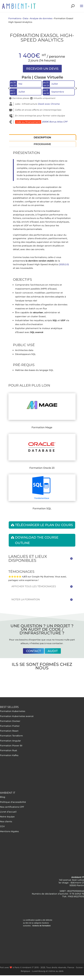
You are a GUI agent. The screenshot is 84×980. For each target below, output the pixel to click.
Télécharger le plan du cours (44, 525)
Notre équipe (7, 817)
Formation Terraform (11, 736)
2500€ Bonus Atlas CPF (55, 122)
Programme (42, 144)
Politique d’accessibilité (13, 802)
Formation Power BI (11, 746)
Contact (34, 651)
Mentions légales (9, 831)
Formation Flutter (10, 726)
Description (42, 137)
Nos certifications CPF (12, 807)
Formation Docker (10, 721)
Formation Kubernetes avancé (17, 716)
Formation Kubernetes (13, 711)
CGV (2, 826)
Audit (53, 651)
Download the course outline (37, 540)
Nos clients (6, 821)
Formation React (9, 731)
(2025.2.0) (64, 264)
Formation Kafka (9, 755)
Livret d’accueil (8, 812)
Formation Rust (9, 750)
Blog (3, 797)
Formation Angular (10, 741)
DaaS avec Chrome (49, 104)
